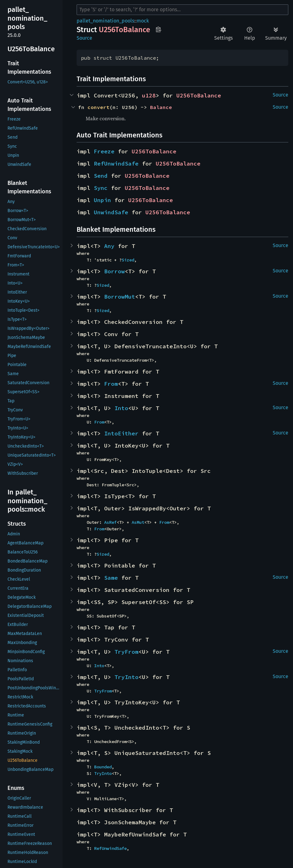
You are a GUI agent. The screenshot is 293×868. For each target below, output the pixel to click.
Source (84, 38)
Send (101, 176)
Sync (101, 188)
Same (111, 578)
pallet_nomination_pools (105, 21)
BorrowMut (120, 297)
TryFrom (126, 652)
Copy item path (158, 29)
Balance (161, 107)
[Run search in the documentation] (182, 10)
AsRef (110, 522)
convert (99, 107)
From (111, 384)
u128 (149, 95)
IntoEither (121, 433)
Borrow (114, 271)
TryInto (126, 677)
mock (143, 21)
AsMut (138, 522)
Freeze (104, 151)
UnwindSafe (111, 212)
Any (109, 246)
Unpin (102, 200)
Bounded (103, 767)
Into (121, 408)
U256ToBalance (199, 95)
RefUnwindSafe (116, 164)
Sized (128, 260)
